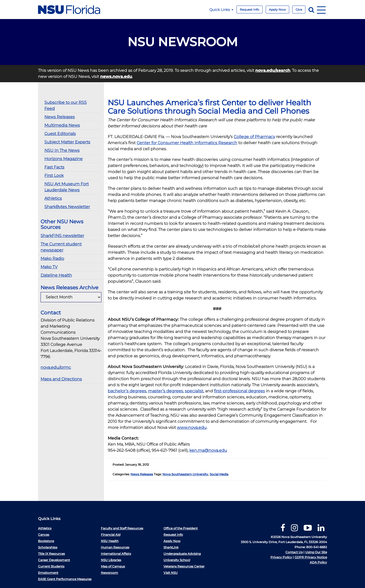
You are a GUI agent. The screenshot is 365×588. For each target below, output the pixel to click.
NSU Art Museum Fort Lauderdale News (67, 187)
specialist (194, 391)
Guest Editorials (60, 134)
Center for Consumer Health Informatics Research (187, 143)
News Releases (60, 117)
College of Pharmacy (254, 137)
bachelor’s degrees (127, 391)
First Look (54, 175)
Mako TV (49, 267)
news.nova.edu (116, 77)
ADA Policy (318, 562)
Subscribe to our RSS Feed (66, 105)
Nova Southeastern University (185, 474)
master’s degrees (166, 391)
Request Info (250, 10)
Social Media (219, 474)
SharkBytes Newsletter (67, 207)
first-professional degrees (239, 391)
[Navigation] (321, 10)
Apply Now (277, 10)
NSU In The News (62, 150)
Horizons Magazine (63, 159)
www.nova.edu (192, 427)
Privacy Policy (281, 557)
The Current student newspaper (61, 247)
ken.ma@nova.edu (208, 450)
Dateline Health (56, 275)
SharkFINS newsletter (62, 236)
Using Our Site (316, 552)
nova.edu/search (273, 70)
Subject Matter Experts (67, 142)
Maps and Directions (61, 379)
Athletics (53, 198)
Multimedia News (62, 125)
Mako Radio (52, 258)
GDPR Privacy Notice (311, 557)
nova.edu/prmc (56, 367)
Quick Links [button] (221, 10)
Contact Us (294, 552)
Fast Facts (54, 167)
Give (299, 10)
